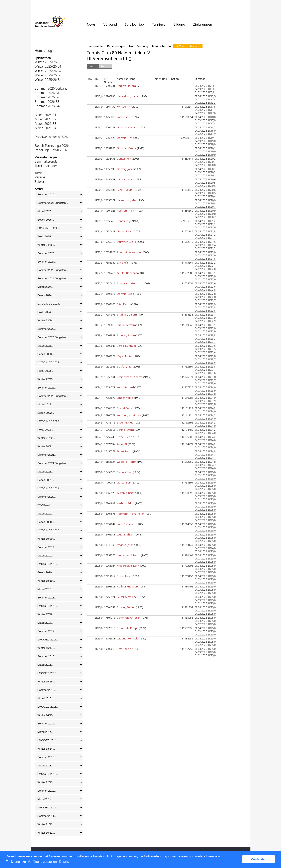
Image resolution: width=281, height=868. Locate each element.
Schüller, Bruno (126, 335)
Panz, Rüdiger (125, 190)
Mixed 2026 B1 (46, 115)
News (91, 24)
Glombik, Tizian (126, 493)
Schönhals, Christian (129, 618)
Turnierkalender (46, 166)
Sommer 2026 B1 (47, 93)
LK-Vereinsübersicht (188, 46)
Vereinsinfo (96, 46)
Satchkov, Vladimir (127, 597)
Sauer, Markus (125, 423)
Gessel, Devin (125, 231)
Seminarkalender (47, 161)
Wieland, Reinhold (128, 638)
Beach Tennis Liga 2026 (52, 146)
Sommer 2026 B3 (47, 102)
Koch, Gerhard (125, 387)
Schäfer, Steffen (126, 607)
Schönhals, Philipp (128, 628)
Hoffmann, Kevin (126, 211)
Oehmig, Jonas (125, 169)
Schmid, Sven (125, 430)
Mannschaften (161, 46)
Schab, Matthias (126, 346)
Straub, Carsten (126, 325)
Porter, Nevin (124, 576)
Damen (105, 66)
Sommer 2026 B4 (47, 106)
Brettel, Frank (125, 408)
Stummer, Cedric (127, 242)
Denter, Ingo (124, 221)
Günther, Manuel (127, 148)
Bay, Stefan (123, 263)
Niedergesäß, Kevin (128, 566)
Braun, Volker (125, 472)
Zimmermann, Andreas (130, 377)
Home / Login (45, 51)
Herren (92, 66)
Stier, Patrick (124, 304)
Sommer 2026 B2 (47, 97)
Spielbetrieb (134, 24)
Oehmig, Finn (125, 138)
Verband (110, 24)
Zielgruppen (203, 24)
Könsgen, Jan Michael (129, 415)
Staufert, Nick (125, 367)
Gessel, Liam (124, 482)
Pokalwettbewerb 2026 (51, 137)
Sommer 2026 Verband (51, 88)
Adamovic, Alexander (129, 252)
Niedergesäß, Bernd (129, 555)
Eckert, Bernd (125, 451)
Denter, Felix (124, 159)
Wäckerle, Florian (127, 462)
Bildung (179, 24)
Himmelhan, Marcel (128, 96)
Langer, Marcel (125, 398)
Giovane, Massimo (127, 127)
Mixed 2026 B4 (46, 128)
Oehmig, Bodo (125, 294)
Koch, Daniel (124, 117)
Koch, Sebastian (126, 524)
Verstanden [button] (259, 859)
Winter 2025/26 (46, 62)
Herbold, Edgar (126, 503)
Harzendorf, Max (127, 200)
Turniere (159, 24)
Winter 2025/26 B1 (48, 66)
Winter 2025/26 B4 (48, 80)
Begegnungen (116, 46)
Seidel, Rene (124, 437)
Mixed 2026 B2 (46, 119)
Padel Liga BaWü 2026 (51, 150)
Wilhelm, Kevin (125, 179)
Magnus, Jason (125, 545)
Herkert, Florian (126, 86)
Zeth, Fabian (124, 649)
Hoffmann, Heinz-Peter (130, 514)
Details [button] (64, 862)
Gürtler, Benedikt (127, 273)
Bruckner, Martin (126, 315)
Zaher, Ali (122, 444)
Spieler (40, 182)
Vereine (40, 177)
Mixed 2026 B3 (46, 124)
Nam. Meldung (139, 46)
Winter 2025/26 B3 (48, 75)
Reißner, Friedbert (127, 586)
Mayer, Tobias (125, 356)
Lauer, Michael (125, 534)
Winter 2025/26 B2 (48, 71)
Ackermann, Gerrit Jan (130, 283)
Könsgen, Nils (125, 107)
